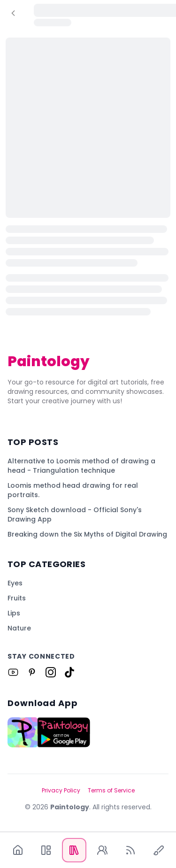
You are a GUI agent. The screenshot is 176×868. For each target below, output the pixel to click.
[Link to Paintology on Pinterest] (32, 672)
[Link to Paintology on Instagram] (51, 672)
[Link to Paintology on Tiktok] (69, 672)
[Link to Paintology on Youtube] (13, 672)
